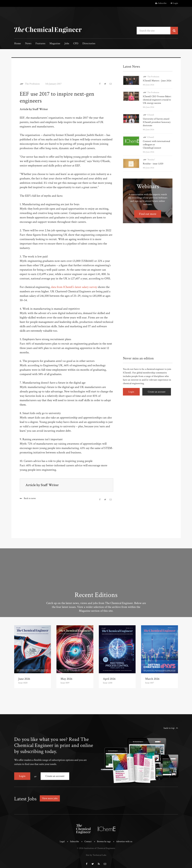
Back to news (30, 498)
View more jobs (50, 798)
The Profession (32, 84)
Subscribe (161, 3)
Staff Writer (50, 485)
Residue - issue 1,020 (153, 164)
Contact (88, 838)
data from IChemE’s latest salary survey (74, 287)
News (28, 44)
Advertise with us (124, 838)
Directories (89, 44)
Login (174, 3)
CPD (76, 44)
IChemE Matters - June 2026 (157, 81)
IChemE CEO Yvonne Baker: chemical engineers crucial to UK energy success (157, 100)
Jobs (67, 44)
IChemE (151, 115)
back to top (169, 728)
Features (40, 44)
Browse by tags (104, 838)
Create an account (157, 392)
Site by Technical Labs (96, 852)
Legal (62, 838)
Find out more (148, 214)
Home (18, 44)
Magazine (55, 44)
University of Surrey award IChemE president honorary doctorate (157, 122)
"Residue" (151, 160)
